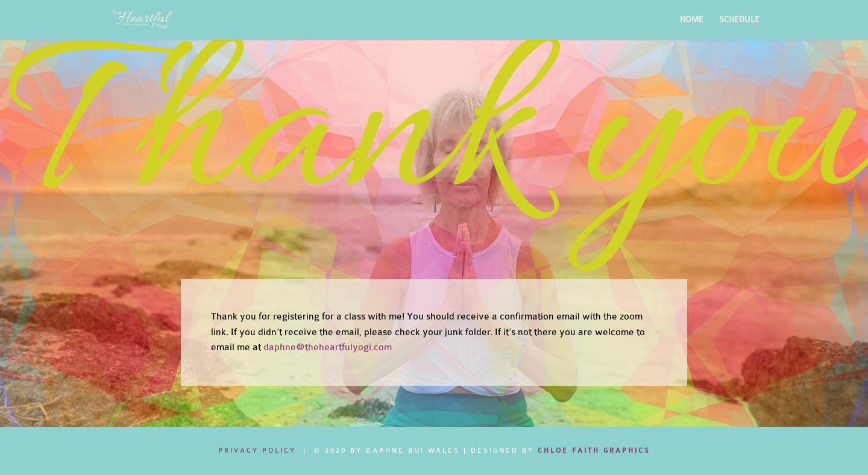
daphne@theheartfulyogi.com (328, 347)
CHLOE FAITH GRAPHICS (594, 451)
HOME (692, 20)
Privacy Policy (257, 451)
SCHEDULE (739, 20)
